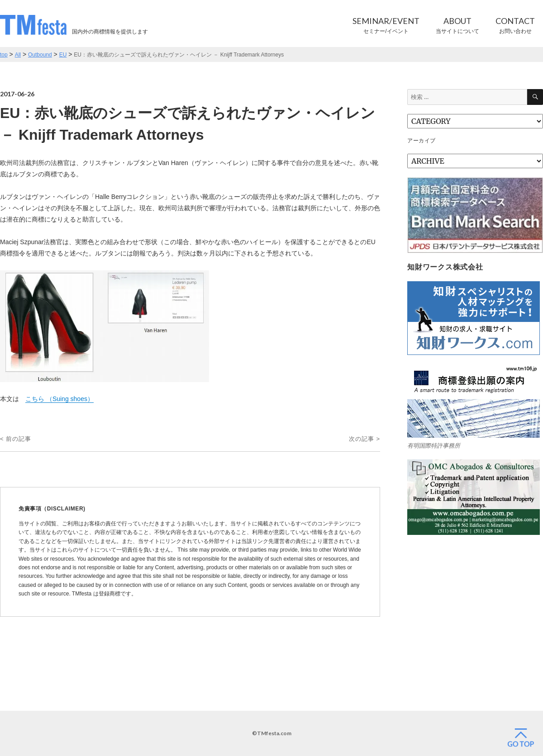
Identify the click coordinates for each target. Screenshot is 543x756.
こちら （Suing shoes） (60, 399)
